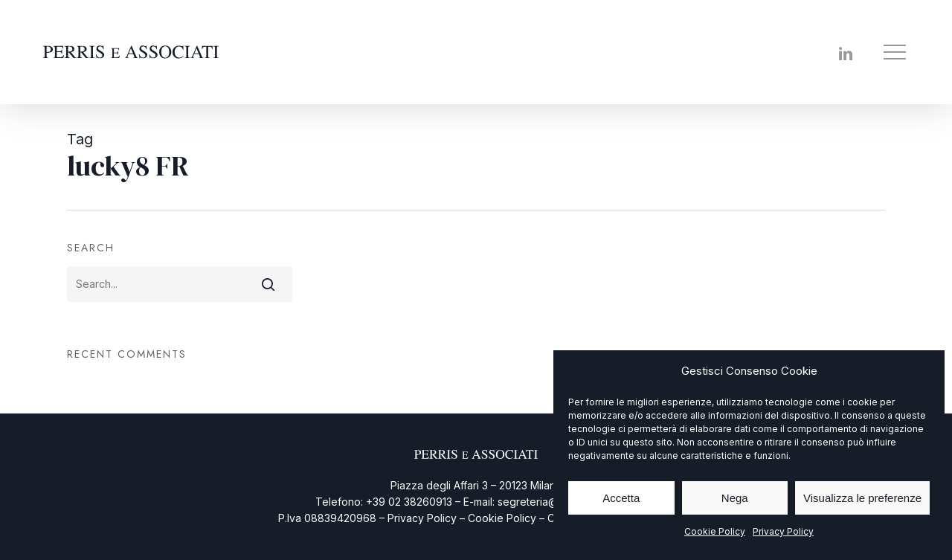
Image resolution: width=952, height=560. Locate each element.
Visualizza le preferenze (862, 498)
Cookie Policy (715, 531)
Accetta (621, 498)
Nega (735, 498)
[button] (896, 52)
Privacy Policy (783, 531)
